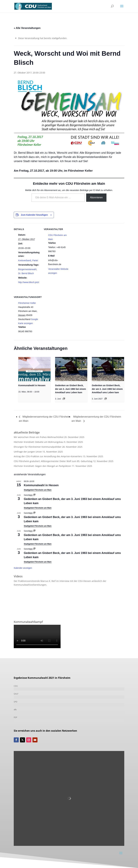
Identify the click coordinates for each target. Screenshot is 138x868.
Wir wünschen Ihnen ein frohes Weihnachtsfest (39, 437)
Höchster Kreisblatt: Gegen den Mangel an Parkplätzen (42, 466)
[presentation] (34, 369)
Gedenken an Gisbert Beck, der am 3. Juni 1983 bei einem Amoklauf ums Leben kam (71, 389)
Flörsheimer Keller (27, 303)
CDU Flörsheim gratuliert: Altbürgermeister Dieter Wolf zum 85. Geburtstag (53, 461)
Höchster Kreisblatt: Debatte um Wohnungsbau (39, 442)
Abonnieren (96, 197)
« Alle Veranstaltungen (27, 28)
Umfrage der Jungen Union (28, 452)
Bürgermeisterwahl (27, 269)
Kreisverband (25, 260)
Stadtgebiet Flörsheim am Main (38, 490)
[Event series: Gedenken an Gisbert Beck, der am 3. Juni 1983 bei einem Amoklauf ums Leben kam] (64, 399)
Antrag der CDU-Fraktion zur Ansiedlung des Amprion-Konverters (48, 456)
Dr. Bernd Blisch (26, 273)
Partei (35, 260)
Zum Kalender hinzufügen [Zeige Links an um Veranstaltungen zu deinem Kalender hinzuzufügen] (34, 215)
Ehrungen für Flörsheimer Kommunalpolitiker (38, 447)
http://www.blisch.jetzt (29, 282)
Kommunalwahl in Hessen (32, 385)
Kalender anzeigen (23, 568)
